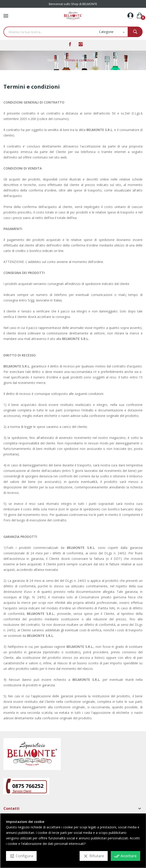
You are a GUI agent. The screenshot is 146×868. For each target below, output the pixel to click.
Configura (21, 856)
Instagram (81, 44)
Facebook (70, 44)
